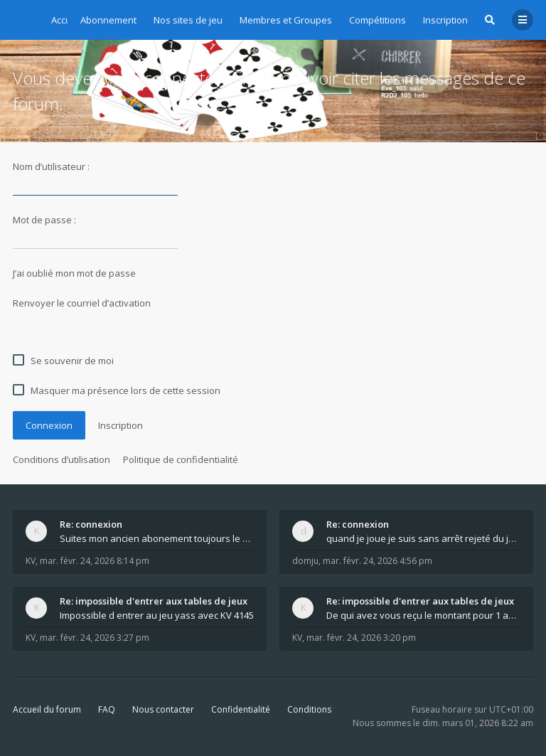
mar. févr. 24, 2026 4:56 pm (378, 561)
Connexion (49, 425)
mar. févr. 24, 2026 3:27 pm (95, 638)
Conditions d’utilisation (61, 459)
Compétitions (378, 20)
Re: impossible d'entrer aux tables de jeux (154, 601)
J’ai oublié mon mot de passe (74, 273)
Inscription (445, 20)
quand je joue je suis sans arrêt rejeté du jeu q (423, 538)
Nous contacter (163, 709)
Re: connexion (91, 524)
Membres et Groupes (286, 20)
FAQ (107, 709)
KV (31, 561)
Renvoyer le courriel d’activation (82, 303)
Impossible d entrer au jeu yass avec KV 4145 (157, 615)
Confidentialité (241, 709)
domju (305, 561)
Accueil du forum (47, 709)
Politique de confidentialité (181, 459)
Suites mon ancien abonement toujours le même (157, 538)
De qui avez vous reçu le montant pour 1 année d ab (423, 615)
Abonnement (108, 20)
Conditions (309, 709)
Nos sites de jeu (188, 20)
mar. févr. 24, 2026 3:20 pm (361, 638)
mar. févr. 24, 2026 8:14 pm (95, 561)
